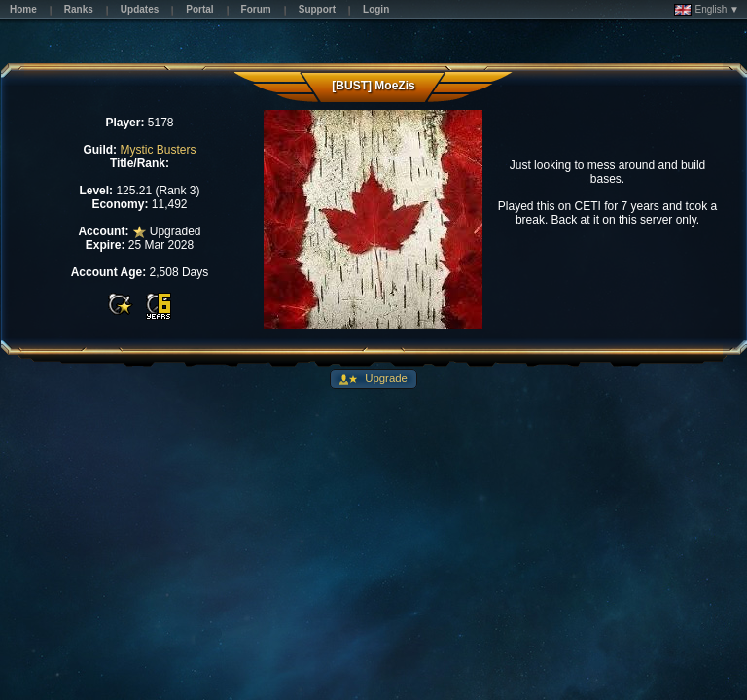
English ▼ (707, 10)
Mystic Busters (158, 150)
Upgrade (385, 378)
